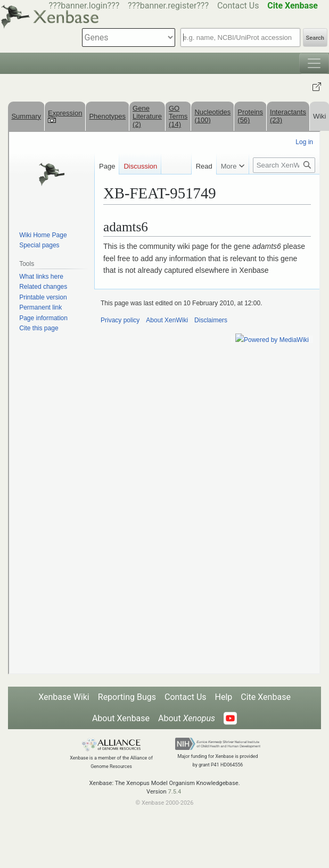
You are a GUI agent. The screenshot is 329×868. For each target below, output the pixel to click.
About (187, 718)
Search (315, 38)
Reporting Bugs (127, 697)
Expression (65, 116)
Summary (26, 116)
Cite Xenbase (266, 697)
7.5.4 (174, 792)
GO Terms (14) (178, 116)
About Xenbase (121, 718)
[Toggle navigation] (314, 63)
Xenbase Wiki (64, 697)
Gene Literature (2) (147, 116)
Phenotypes (107, 116)
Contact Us (238, 6)
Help (224, 697)
